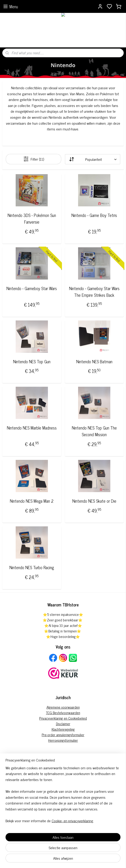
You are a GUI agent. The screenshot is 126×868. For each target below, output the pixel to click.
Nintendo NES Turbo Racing (32, 567)
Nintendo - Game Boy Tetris (94, 215)
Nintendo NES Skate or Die (94, 501)
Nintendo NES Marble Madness (32, 428)
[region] (63, 796)
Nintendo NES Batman (94, 362)
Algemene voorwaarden (63, 707)
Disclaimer (63, 724)
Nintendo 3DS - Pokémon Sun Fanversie (32, 219)
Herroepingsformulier (63, 740)
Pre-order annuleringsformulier (63, 735)
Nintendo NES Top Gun (32, 362)
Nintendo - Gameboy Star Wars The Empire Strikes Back (94, 292)
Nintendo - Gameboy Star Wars (32, 288)
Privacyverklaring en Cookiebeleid (63, 718)
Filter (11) (34, 159)
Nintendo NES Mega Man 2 (32, 501)
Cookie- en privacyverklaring (72, 821)
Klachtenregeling (63, 729)
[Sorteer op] (93, 159)
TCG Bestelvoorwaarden (63, 713)
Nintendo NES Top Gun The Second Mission (94, 431)
